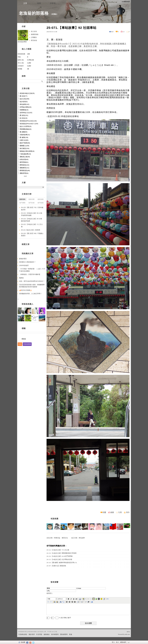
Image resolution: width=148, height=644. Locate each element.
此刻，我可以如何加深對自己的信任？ (32, 281)
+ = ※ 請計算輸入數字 (59, 618)
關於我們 (32, 634)
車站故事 (82, 538)
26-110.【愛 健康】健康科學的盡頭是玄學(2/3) (62, 563)
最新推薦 (41, 199)
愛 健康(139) (24, 137)
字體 (49, 599)
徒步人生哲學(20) (26, 126)
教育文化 (65, 538)
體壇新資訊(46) (25, 170)
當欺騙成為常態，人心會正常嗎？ (30, 294)
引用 (120, 512)
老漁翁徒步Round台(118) (28, 121)
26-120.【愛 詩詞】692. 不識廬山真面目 (32, 235)
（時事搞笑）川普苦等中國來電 (30, 274)
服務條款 (47, 634)
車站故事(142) (24, 104)
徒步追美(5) (24, 102)
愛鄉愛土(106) (24, 146)
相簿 (39, 3)
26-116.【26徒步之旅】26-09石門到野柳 (60, 556)
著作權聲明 (55, 634)
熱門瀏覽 (22, 203)
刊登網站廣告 (23, 634)
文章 (25, 3)
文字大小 (60, 599)
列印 (128, 512)
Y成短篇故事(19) (25, 154)
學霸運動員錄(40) (26, 129)
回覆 (104, 512)
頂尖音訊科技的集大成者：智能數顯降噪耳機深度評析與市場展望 (32, 286)
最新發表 (22, 199)
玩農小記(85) (24, 140)
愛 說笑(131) (24, 115)
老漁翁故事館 (22, 42)
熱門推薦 (41, 203)
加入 (117, 642)
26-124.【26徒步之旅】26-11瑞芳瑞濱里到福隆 (32, 214)
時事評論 (57, 538)
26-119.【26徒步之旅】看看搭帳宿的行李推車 (62, 553)
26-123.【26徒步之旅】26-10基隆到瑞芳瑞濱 (32, 220)
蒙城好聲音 (23, 259)
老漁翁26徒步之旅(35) (27, 93)
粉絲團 (23, 642)
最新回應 (31, 199)
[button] (52, 599)
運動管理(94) (24, 173)
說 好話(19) (24, 118)
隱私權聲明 (64, 634)
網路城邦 (123, 642)
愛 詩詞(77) (24, 96)
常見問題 (39, 634)
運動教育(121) (24, 168)
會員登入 (50, 593)
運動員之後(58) (25, 157)
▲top (128, 632)
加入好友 (34, 31)
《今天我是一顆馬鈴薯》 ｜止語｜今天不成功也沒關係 (32, 270)
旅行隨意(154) (24, 148)
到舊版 (54, 14)
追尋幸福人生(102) (26, 113)
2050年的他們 (24, 265)
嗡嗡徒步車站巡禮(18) (27, 151)
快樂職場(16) (24, 110)
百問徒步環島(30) (26, 107)
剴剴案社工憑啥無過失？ (27, 262)
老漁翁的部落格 (34, 13)
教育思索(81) (24, 162)
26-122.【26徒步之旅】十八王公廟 (58, 550)
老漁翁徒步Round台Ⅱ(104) (29, 124)
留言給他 (34, 40)
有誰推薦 (54, 519)
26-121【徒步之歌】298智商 (31, 230)
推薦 (112, 512)
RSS (20, 344)
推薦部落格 (35, 34)
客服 (71, 634)
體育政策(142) (24, 165)
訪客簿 (53, 3)
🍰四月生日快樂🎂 (26, 290)
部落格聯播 (27, 344)
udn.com (127, 634)
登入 (113, 642)
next (25, 176)
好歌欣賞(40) (24, 159)
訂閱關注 (34, 37)
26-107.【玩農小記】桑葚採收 (56, 566)
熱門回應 (31, 203)
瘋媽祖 (21, 278)
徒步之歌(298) (24, 99)
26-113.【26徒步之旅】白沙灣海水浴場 (59, 559)
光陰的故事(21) (25, 135)
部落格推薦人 (28, 304)
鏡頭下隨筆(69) (25, 143)
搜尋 (42, 81)
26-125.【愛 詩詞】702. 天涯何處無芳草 (32, 209)
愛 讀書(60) (24, 132)
